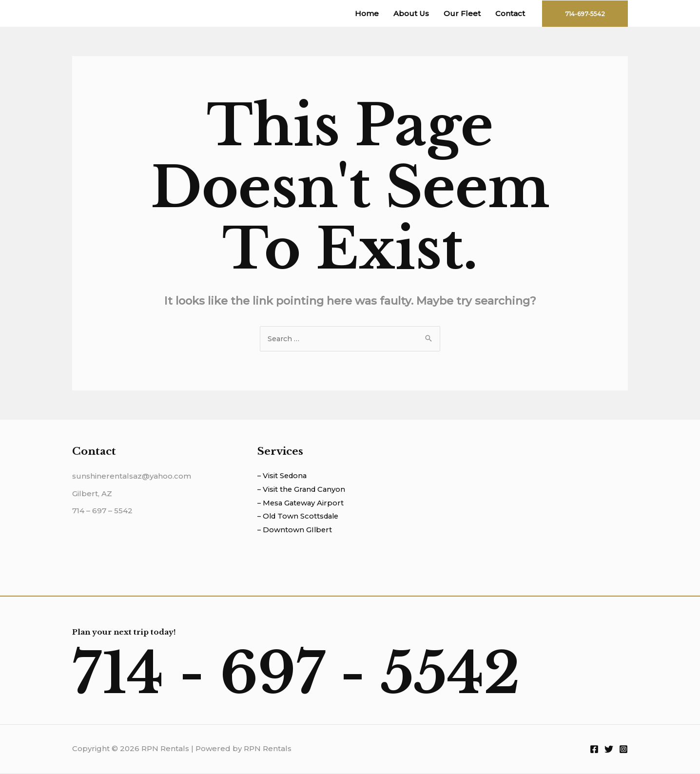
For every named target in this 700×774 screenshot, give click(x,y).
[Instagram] (623, 750)
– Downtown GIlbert (295, 531)
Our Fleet (462, 13)
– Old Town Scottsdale (300, 517)
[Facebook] (594, 750)
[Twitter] (609, 750)
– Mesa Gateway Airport (302, 504)
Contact (510, 13)
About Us (411, 13)
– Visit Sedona (283, 476)
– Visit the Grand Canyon (303, 490)
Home (367, 13)
